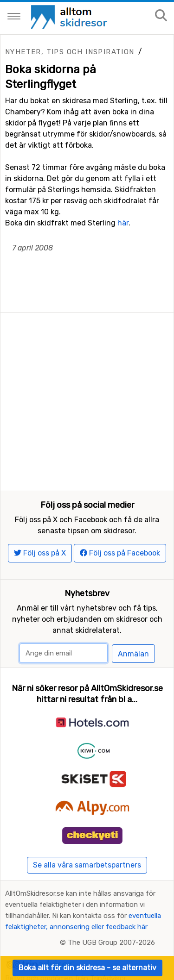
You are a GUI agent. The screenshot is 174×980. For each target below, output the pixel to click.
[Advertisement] (87, 400)
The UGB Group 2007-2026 (111, 943)
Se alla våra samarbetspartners (87, 865)
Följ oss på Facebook (120, 553)
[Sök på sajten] (161, 16)
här (123, 223)
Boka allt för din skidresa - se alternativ (87, 968)
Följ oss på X (40, 553)
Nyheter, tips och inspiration (70, 52)
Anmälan (133, 654)
